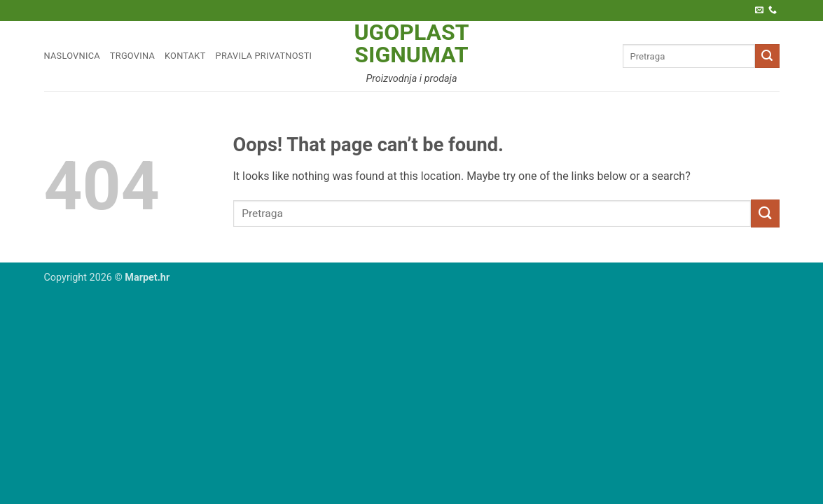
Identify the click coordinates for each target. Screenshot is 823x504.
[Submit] (767, 56)
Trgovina (132, 56)
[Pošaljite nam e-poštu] (759, 10)
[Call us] (773, 10)
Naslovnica (72, 56)
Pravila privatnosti (264, 56)
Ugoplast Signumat (411, 43)
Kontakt (185, 56)
